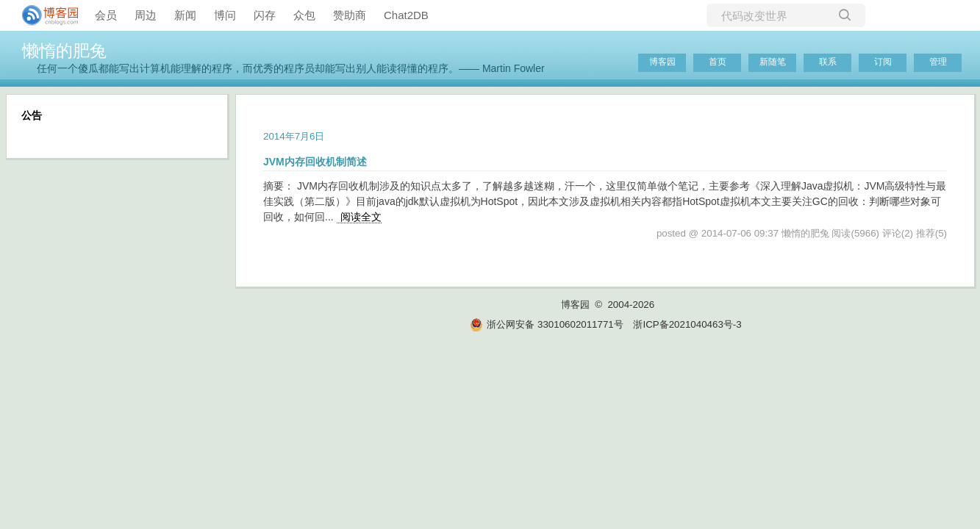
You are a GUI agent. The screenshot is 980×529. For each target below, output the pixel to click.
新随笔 (773, 62)
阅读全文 (361, 217)
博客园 (662, 62)
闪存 (265, 15)
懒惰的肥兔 (64, 51)
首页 (718, 62)
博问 (225, 15)
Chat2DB (406, 15)
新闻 (185, 15)
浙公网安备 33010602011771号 (546, 324)
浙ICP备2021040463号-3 (687, 324)
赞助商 (350, 15)
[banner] (44, 15)
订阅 (883, 62)
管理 (938, 62)
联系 (828, 62)
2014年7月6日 (294, 136)
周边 (146, 15)
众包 (304, 15)
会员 (106, 15)
